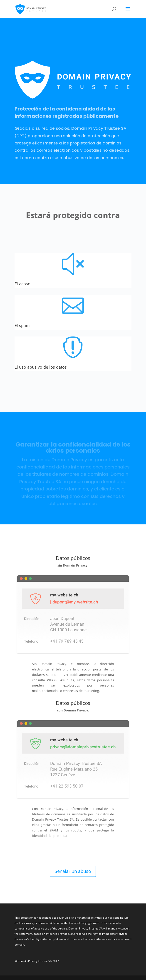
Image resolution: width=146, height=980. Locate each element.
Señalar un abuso (73, 871)
